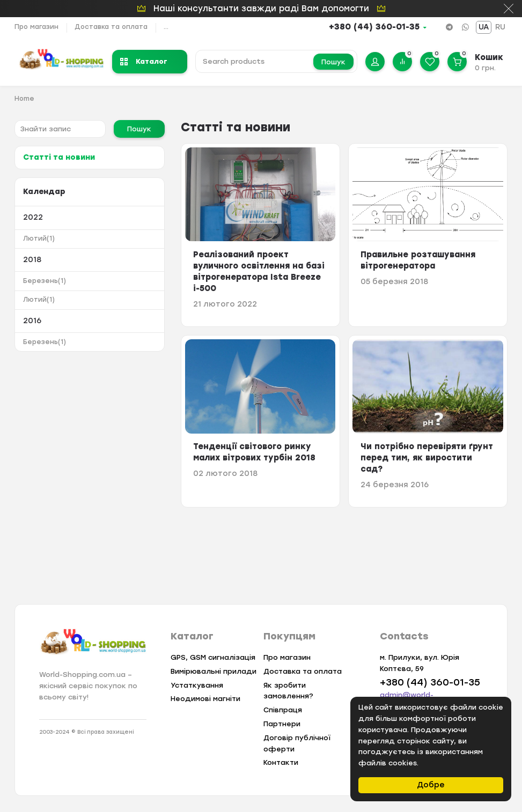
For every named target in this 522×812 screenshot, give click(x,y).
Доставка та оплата (111, 27)
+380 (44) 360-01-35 (374, 27)
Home (24, 99)
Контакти (281, 762)
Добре (431, 785)
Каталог (144, 61)
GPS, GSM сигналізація (213, 657)
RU (500, 27)
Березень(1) (45, 281)
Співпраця (283, 710)
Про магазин (36, 27)
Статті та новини (59, 157)
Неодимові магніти (205, 699)
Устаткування (197, 685)
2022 (33, 217)
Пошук (333, 62)
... (166, 27)
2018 (32, 260)
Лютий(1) (39, 239)
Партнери (282, 724)
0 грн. (485, 68)
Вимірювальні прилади (214, 671)
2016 (32, 321)
